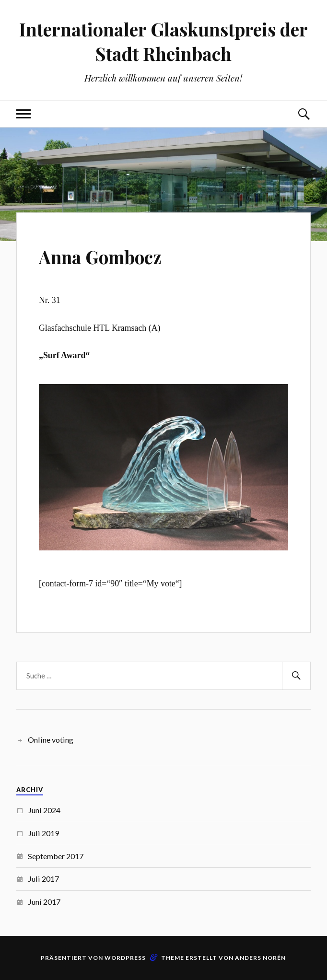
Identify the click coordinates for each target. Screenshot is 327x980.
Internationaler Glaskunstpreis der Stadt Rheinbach (163, 41)
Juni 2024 (44, 810)
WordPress (125, 958)
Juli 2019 (43, 833)
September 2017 (56, 856)
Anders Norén (260, 958)
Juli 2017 (43, 879)
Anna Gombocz (113, 255)
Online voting (51, 740)
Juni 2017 (44, 902)
